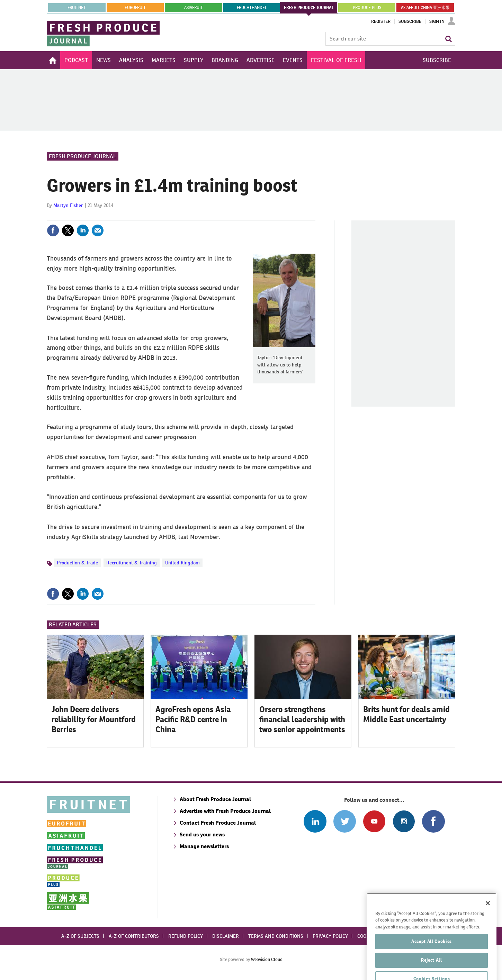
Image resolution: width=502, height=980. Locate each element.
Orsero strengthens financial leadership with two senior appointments (302, 719)
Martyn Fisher (68, 205)
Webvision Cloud (267, 959)
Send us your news (202, 834)
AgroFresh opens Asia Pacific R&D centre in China (193, 719)
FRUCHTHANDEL (252, 8)
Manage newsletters (204, 846)
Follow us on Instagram (404, 821)
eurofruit (135, 8)
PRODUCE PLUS (367, 8)
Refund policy (186, 936)
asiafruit (194, 8)
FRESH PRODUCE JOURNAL (309, 8)
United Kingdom (182, 563)
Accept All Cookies (432, 960)
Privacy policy (330, 936)
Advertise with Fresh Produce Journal (225, 811)
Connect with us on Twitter (345, 821)
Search (448, 39)
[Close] (488, 922)
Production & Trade (77, 563)
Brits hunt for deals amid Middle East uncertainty (406, 714)
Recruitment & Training (132, 563)
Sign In (437, 21)
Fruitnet (77, 8)
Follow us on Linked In (315, 821)
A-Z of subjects (80, 936)
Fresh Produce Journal (83, 156)
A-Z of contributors (134, 936)
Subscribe (410, 21)
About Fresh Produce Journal (215, 799)
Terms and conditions (276, 936)
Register (381, 21)
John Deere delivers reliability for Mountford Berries (94, 719)
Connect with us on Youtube (374, 821)
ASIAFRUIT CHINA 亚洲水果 (425, 8)
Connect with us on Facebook (433, 821)
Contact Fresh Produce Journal (218, 823)
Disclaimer (226, 936)
